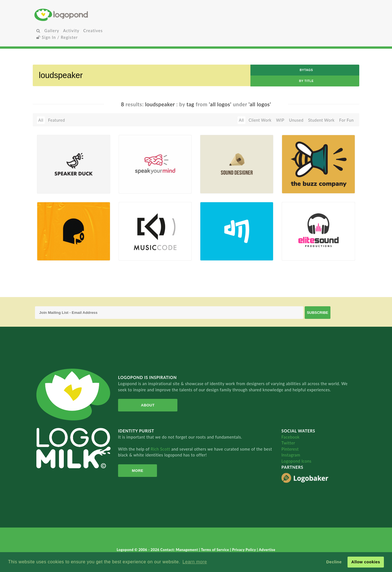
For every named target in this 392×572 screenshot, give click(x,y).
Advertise (267, 550)
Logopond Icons (296, 461)
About (148, 405)
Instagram (291, 455)
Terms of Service (215, 550)
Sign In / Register (57, 37)
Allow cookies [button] (366, 562)
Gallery (52, 31)
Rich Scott (161, 449)
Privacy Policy (244, 550)
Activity (71, 31)
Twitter (288, 443)
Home (88, 15)
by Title (306, 81)
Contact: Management (180, 550)
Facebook (291, 437)
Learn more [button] (195, 562)
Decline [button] (334, 562)
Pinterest (290, 449)
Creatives (93, 31)
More (138, 471)
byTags (306, 70)
